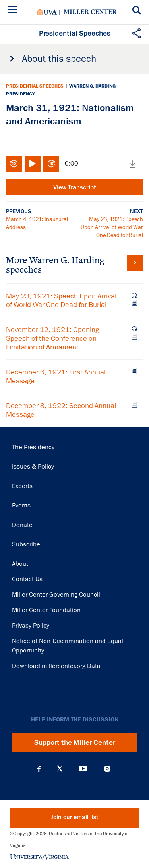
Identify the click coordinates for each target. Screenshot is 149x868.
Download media (132, 164)
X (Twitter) (60, 769)
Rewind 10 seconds (14, 164)
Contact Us (27, 579)
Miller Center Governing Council (56, 595)
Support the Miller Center (75, 742)
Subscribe (26, 544)
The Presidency (33, 447)
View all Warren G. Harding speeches (135, 263)
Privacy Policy (31, 626)
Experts (22, 486)
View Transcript (75, 187)
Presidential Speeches (35, 86)
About (20, 564)
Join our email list (74, 817)
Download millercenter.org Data (56, 666)
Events (21, 506)
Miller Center (90, 12)
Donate (22, 525)
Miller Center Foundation (46, 610)
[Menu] (14, 10)
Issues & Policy (33, 467)
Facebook (39, 769)
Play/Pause (33, 164)
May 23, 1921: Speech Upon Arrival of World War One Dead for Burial (112, 227)
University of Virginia (47, 12)
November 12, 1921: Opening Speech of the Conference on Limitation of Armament (52, 338)
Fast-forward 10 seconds (51, 164)
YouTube (83, 769)
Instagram (107, 769)
